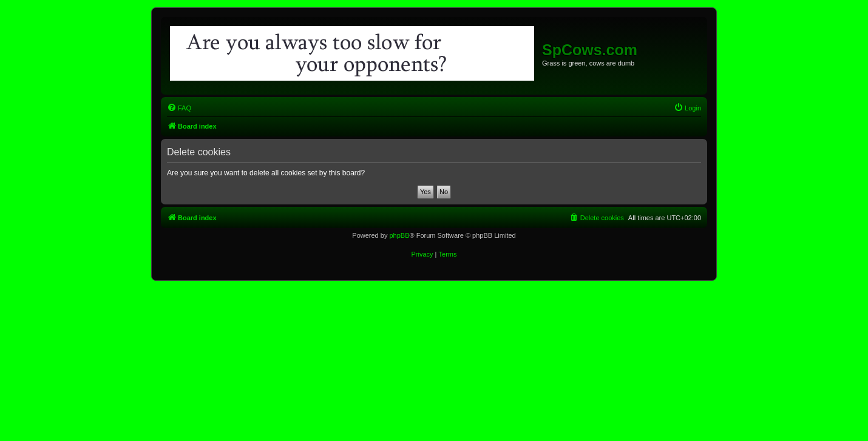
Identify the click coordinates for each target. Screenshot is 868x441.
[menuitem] (179, 108)
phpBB (399, 235)
